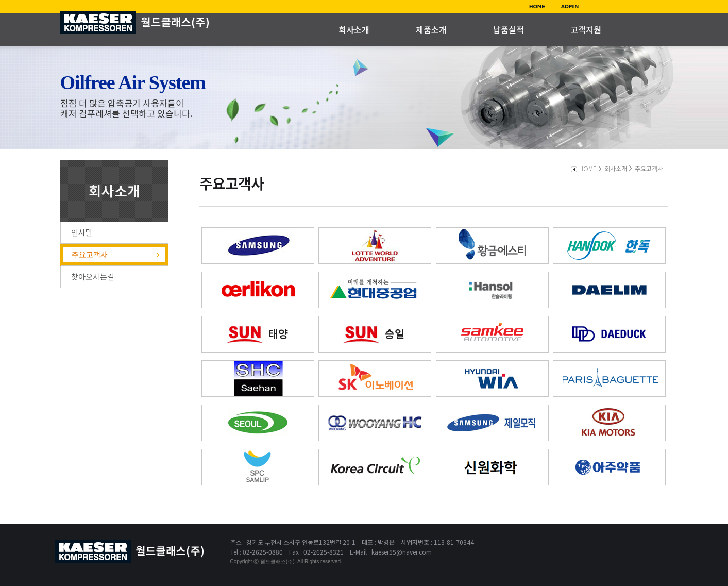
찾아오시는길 (93, 277)
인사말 (82, 232)
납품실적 (509, 29)
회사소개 (354, 29)
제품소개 (431, 29)
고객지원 (586, 29)
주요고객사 (90, 254)
